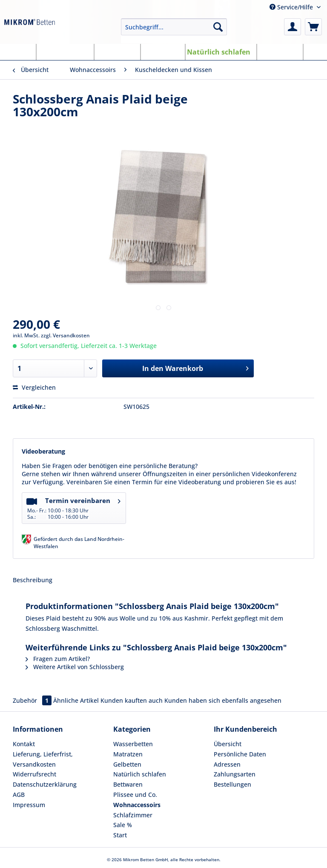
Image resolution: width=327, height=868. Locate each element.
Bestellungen (232, 784)
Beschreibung (33, 580)
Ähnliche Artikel (76, 700)
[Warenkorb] (313, 27)
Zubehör (33, 700)
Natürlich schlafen (140, 774)
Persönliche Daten (240, 754)
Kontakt (24, 744)
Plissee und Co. (135, 795)
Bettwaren (128, 784)
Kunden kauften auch (132, 700)
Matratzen (128, 754)
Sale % (123, 825)
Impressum (29, 805)
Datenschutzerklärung (45, 784)
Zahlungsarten (235, 774)
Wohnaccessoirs (137, 805)
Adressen (227, 764)
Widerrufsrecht (34, 774)
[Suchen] (218, 27)
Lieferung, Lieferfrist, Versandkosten (43, 759)
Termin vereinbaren (73, 507)
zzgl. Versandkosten (65, 335)
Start (120, 835)
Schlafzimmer (133, 815)
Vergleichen (34, 387)
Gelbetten (127, 764)
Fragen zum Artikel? (58, 659)
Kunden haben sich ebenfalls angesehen (223, 700)
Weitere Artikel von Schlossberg (75, 667)
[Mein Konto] (293, 27)
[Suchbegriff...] (174, 27)
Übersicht (228, 744)
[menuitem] (174, 31)
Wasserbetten (133, 744)
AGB (19, 795)
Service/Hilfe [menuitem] (292, 7)
